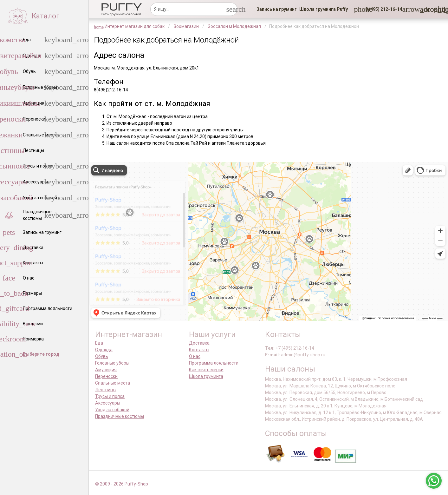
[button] (382, 9)
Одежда (104, 350)
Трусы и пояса (110, 396)
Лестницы (106, 390)
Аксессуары (108, 403)
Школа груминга (206, 376)
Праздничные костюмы (120, 416)
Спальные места (113, 383)
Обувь (102, 356)
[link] (277, 9)
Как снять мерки (206, 370)
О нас (195, 356)
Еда (99, 343)
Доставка (199, 343)
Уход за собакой (112, 410)
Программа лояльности (214, 363)
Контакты (199, 350)
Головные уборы (112, 363)
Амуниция (106, 370)
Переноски (106, 376)
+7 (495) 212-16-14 (295, 348)
